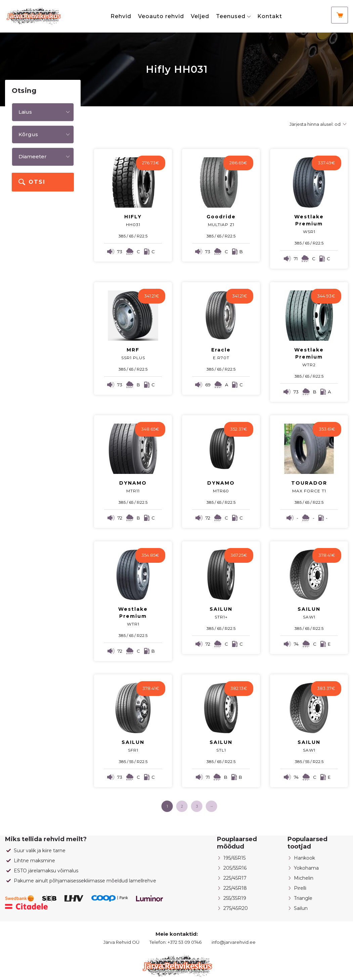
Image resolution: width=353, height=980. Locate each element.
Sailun (301, 908)
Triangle (303, 898)
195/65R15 (234, 858)
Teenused (231, 16)
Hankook (304, 858)
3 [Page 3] (197, 806)
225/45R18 (235, 888)
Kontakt (270, 16)
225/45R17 (235, 878)
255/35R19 (235, 898)
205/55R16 (235, 868)
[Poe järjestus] (317, 124)
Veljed (200, 16)
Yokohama (306, 868)
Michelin (304, 878)
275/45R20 (236, 908)
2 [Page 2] (182, 806)
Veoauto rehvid (161, 16)
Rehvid (121, 16)
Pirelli (300, 888)
